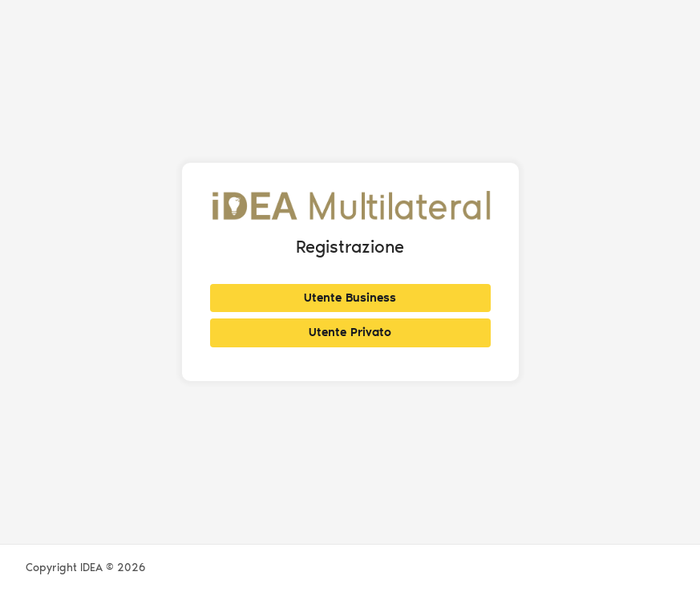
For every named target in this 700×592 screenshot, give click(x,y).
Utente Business (350, 298)
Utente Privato (350, 332)
